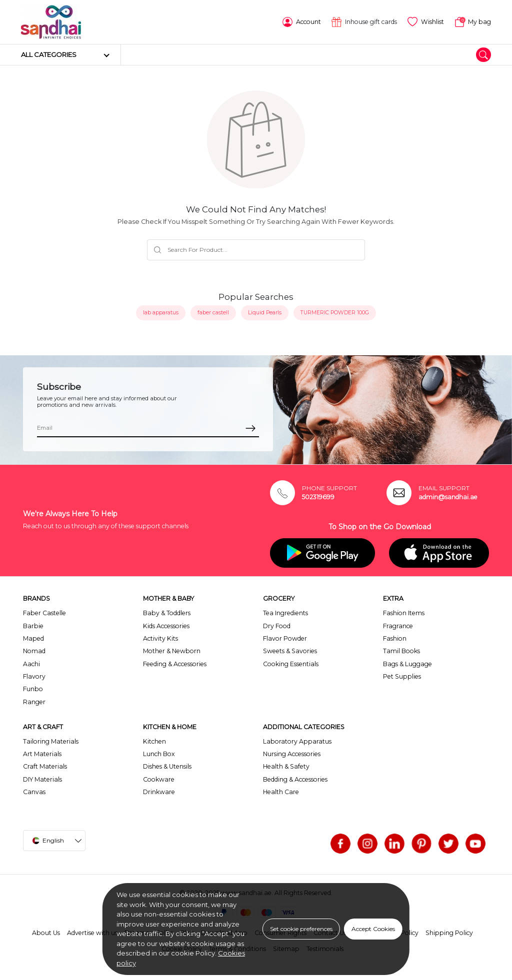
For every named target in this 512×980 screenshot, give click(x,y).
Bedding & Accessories (295, 779)
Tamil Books (401, 651)
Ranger (34, 702)
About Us (46, 933)
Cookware (159, 779)
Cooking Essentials (291, 664)
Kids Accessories (166, 626)
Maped (33, 638)
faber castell (213, 313)
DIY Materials (42, 779)
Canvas (34, 792)
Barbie (33, 626)
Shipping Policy (449, 933)
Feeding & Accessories (175, 664)
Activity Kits (160, 638)
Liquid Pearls (265, 313)
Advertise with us (92, 933)
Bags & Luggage (407, 664)
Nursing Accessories (292, 754)
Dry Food (277, 626)
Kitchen (154, 741)
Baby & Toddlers (167, 613)
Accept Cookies (373, 929)
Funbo (33, 689)
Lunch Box (159, 754)
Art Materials (42, 754)
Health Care (281, 792)
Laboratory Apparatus (297, 741)
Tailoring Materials (51, 741)
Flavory (34, 676)
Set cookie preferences (301, 929)
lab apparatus (161, 313)
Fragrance (398, 626)
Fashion (395, 638)
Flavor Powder (285, 638)
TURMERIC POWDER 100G (335, 313)
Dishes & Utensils (167, 766)
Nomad (34, 651)
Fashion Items (404, 613)
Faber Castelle (44, 613)
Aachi (31, 664)
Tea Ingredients (285, 613)
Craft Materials (45, 766)
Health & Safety (286, 766)
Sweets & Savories (290, 651)
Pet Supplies (402, 676)
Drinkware (159, 792)
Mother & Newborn (172, 651)
